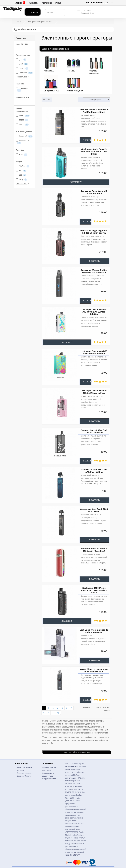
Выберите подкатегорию (56, 49)
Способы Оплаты (24, 776)
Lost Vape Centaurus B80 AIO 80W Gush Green (94, 352)
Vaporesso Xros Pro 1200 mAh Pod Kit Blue (94, 471)
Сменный (24, 136)
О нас (58, 3)
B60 (21, 171)
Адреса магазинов (24, 767)
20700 (22, 120)
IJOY (21, 59)
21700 (22, 125)
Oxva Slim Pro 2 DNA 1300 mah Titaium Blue (94, 670)
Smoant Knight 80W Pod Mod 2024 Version (94, 431)
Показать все (23, 77)
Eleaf (22, 64)
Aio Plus (23, 166)
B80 (21, 175)
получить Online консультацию (76, 752)
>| (58, 713)
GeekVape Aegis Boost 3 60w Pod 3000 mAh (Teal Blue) (94, 151)
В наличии (22, 89)
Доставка (20, 770)
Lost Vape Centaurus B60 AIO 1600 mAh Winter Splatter (94, 312)
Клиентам (34, 3)
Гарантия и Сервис (25, 773)
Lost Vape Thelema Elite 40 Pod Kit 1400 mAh (94, 631)
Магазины (47, 3)
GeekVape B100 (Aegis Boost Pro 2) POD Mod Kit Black (94, 590)
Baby (22, 179)
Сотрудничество (49, 779)
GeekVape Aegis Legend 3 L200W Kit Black (94, 192)
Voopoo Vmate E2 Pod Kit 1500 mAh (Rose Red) (94, 550)
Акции (20, 3)
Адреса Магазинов (25, 29)
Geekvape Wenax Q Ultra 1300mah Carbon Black (94, 271)
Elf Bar (22, 68)
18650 (23, 116)
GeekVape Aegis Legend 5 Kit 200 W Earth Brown (94, 232)
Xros (22, 154)
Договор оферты (49, 767)
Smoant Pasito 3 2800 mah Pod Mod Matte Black (94, 111)
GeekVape (24, 73)
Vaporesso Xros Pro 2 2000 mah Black (94, 510)
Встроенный (23, 142)
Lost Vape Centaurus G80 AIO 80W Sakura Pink (94, 392)
